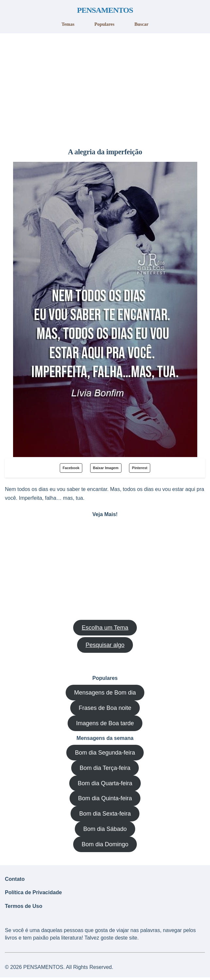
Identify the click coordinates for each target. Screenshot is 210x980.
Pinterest (140, 468)
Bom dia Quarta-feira (105, 783)
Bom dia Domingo (105, 844)
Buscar (141, 24)
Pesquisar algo (105, 645)
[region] (105, 88)
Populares (104, 24)
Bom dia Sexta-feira (105, 814)
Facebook (71, 468)
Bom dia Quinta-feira (105, 798)
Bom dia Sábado (105, 829)
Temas (68, 24)
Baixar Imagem (106, 468)
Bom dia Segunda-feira (105, 753)
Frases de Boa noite (105, 708)
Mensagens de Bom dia (105, 693)
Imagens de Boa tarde (105, 723)
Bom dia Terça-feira (105, 768)
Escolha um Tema (105, 628)
